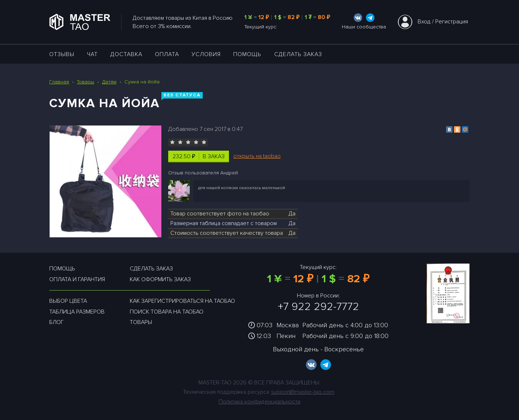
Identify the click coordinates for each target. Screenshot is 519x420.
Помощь (247, 54)
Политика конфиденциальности (259, 402)
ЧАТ (92, 54)
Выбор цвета (68, 301)
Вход (424, 22)
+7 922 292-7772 (318, 307)
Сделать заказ (298, 54)
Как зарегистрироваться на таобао (182, 301)
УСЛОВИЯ (206, 54)
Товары (141, 322)
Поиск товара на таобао (167, 312)
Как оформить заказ (160, 279)
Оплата (167, 54)
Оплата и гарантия (77, 279)
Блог (56, 322)
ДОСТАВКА (126, 54)
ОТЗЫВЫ (62, 54)
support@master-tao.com (303, 392)
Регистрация (452, 22)
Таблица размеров (77, 312)
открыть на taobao (257, 156)
